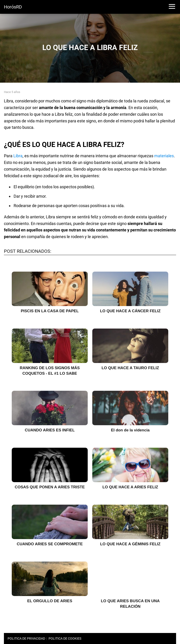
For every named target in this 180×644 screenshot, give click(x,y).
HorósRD (13, 7)
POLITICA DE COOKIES (65, 638)
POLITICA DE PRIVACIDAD (26, 638)
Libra (18, 156)
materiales (164, 156)
